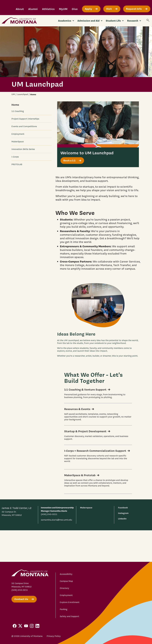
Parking (64, 609)
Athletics (48, 9)
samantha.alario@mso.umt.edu (56, 520)
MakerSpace (18, 142)
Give (75, 9)
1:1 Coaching (18, 111)
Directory (64, 588)
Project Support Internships (25, 119)
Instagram (123, 513)
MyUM (63, 9)
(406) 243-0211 (49, 514)
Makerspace (86, 508)
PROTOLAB (17, 164)
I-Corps (15, 157)
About (20, 9)
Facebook (123, 508)
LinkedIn (122, 519)
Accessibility (66, 574)
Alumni (33, 9)
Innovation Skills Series (23, 149)
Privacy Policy (54, 636)
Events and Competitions (24, 126)
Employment (18, 134)
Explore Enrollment (70, 602)
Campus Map (66, 581)
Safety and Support (69, 616)
